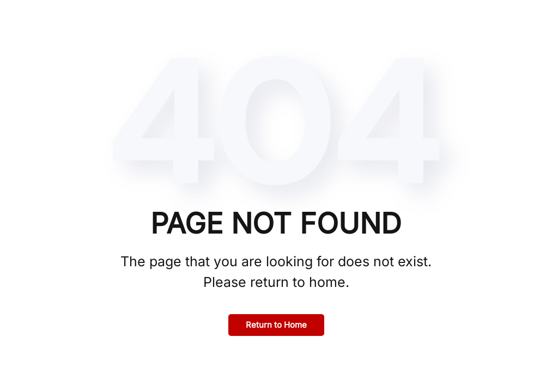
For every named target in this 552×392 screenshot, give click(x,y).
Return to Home (276, 325)
